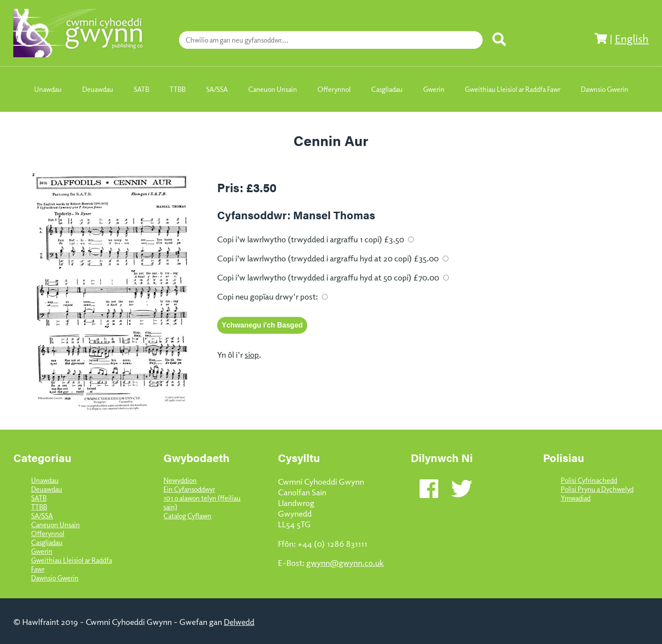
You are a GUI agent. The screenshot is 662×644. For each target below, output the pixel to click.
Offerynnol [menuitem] (334, 89)
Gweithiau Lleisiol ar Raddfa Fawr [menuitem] (513, 89)
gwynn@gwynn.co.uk (345, 562)
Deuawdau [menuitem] (98, 89)
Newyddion (180, 480)
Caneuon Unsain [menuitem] (273, 89)
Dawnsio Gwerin (55, 578)
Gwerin (42, 551)
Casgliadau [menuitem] (387, 89)
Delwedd (239, 621)
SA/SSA (42, 516)
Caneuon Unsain (55, 525)
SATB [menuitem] (141, 89)
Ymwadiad (576, 498)
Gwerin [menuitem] (434, 89)
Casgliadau (47, 542)
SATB (39, 498)
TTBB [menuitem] (178, 89)
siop (252, 354)
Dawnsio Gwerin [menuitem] (605, 89)
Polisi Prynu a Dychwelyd (597, 489)
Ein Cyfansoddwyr (189, 489)
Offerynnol (48, 533)
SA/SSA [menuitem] (217, 89)
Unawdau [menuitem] (48, 89)
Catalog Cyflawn (187, 516)
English (632, 38)
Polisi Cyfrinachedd (589, 480)
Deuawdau (47, 489)
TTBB (39, 507)
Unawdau (45, 480)
